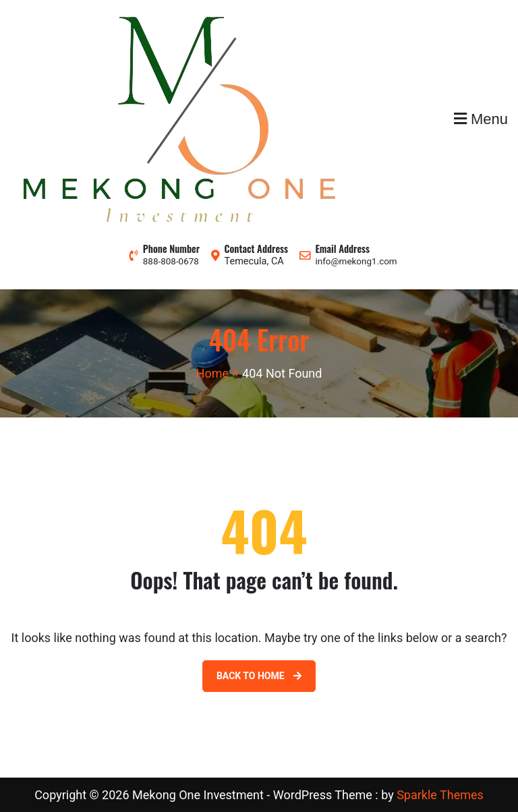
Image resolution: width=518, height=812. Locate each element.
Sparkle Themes (440, 795)
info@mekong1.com (356, 261)
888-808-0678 (171, 261)
